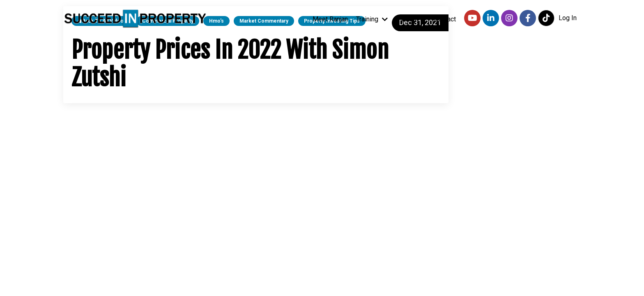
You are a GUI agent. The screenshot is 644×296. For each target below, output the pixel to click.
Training (372, 19)
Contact (445, 19)
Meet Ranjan (330, 19)
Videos (411, 19)
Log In (568, 18)
